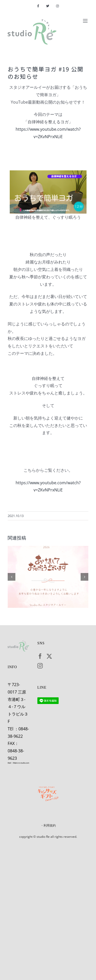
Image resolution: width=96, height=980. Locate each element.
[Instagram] (40, 666)
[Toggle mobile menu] (86, 21)
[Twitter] (49, 656)
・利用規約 (48, 825)
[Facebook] (40, 656)
